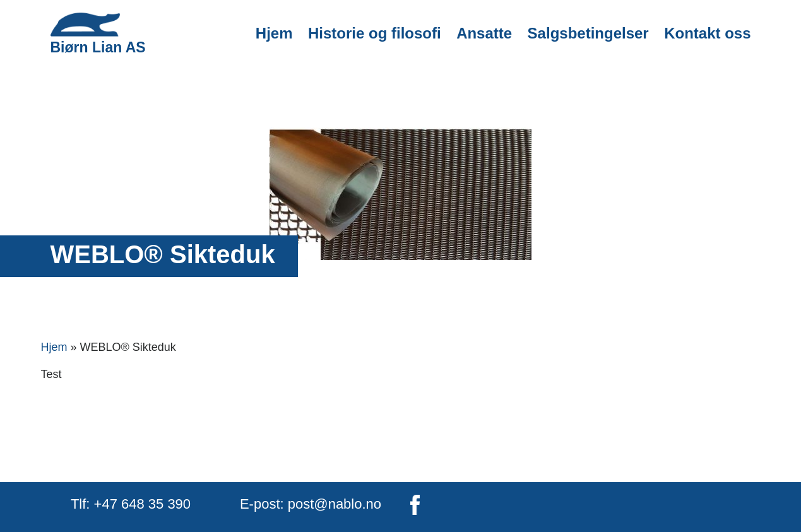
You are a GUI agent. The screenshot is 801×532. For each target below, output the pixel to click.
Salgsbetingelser (588, 33)
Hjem (274, 33)
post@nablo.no (335, 504)
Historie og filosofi (375, 33)
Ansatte (484, 33)
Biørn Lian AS (98, 34)
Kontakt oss (707, 33)
